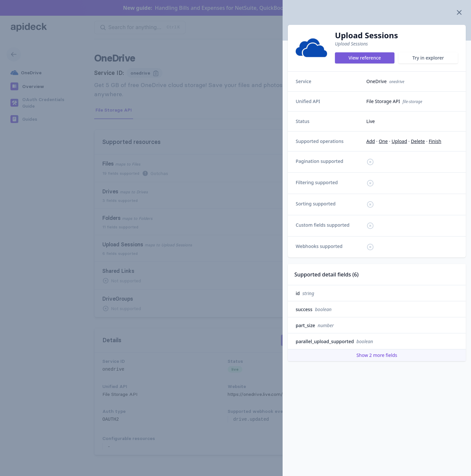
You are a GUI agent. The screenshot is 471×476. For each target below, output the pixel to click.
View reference (365, 58)
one (383, 141)
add (371, 141)
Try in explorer (428, 58)
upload (399, 141)
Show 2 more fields (377, 355)
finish (435, 141)
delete (418, 141)
